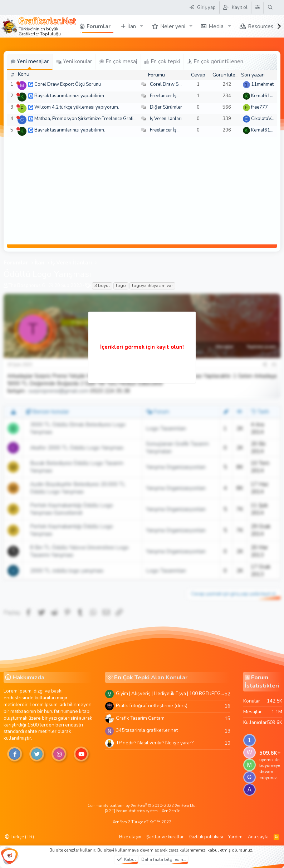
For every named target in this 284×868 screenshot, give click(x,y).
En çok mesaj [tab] (118, 61)
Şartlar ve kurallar (165, 837)
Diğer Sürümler (166, 107)
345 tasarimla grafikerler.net (147, 730)
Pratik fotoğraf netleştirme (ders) (152, 706)
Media (216, 26)
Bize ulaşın (130, 837)
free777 (259, 107)
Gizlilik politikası (206, 837)
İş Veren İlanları (166, 119)
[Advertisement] (142, 191)
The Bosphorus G (27, 286)
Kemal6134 (263, 96)
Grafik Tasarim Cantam (140, 718)
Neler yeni (173, 26)
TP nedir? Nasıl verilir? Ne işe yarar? (155, 743)
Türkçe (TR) (19, 837)
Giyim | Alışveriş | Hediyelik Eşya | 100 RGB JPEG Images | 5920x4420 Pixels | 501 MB (170, 693)
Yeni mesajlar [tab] (30, 61)
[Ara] (270, 8)
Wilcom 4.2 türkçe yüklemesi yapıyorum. (77, 107)
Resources (261, 26)
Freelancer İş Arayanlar (174, 96)
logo (121, 286)
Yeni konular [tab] (74, 61)
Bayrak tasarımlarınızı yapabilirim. (70, 130)
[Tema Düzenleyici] (257, 8)
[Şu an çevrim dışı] (18, 83)
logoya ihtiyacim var (152, 286)
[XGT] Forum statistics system (142, 811)
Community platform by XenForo (142, 806)
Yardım (235, 837)
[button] (142, 26)
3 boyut (102, 286)
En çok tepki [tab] (162, 61)
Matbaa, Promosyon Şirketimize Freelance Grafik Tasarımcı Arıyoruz (105, 119)
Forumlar (99, 26)
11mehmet (262, 84)
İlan (132, 26)
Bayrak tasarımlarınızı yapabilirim (69, 96)
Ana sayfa (258, 837)
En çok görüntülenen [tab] (215, 61)
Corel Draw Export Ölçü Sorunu (68, 84)
